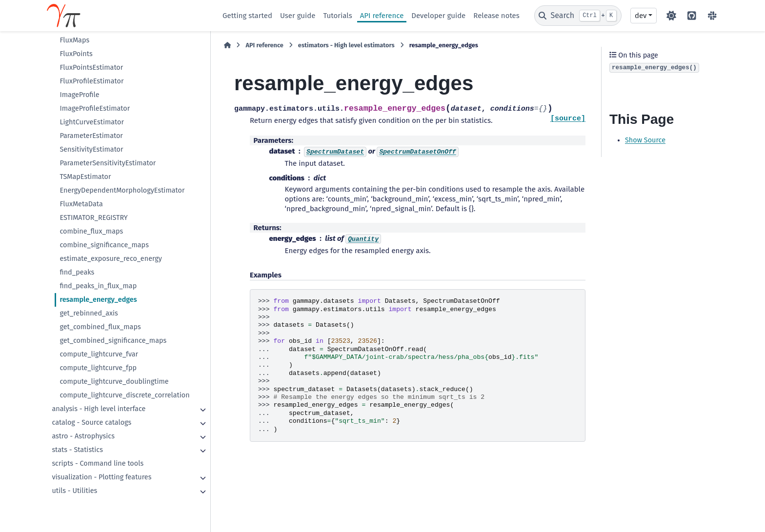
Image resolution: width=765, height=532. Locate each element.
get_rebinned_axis (89, 313)
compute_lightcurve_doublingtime (114, 382)
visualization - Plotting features (101, 477)
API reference (382, 16)
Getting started (247, 16)
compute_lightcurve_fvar (99, 354)
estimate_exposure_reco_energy (111, 259)
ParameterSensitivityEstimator (108, 163)
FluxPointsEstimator (91, 68)
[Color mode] (671, 16)
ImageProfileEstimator (95, 108)
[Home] (227, 45)
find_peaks (77, 272)
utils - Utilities (74, 491)
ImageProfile (79, 95)
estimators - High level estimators (346, 45)
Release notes (496, 16)
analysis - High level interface (99, 409)
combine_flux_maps (91, 231)
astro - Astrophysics (83, 436)
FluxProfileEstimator (91, 81)
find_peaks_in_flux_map (98, 286)
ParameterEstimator (91, 136)
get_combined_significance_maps (113, 341)
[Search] (578, 16)
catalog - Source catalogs (91, 423)
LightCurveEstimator (92, 122)
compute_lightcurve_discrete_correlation (124, 395)
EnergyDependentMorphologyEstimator (122, 190)
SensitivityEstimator (91, 149)
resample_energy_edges (98, 300)
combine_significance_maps (104, 245)
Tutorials (337, 16)
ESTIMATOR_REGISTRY (93, 218)
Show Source (645, 140)
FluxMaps (74, 40)
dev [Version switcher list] (641, 16)
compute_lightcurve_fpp (98, 368)
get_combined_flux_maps (100, 327)
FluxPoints (76, 54)
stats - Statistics (77, 450)
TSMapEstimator (85, 177)
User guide (298, 16)
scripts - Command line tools (98, 463)
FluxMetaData (81, 204)
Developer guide (438, 16)
